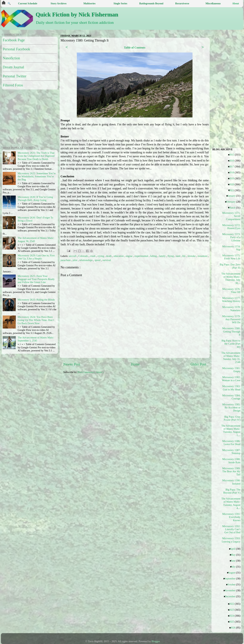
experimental (142, 256)
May (234, 555)
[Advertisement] (148, 405)
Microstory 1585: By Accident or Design (231, 408)
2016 (233, 161)
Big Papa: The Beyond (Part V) (232, 491)
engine (129, 256)
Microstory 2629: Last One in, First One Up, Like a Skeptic (36, 257)
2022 (233, 604)
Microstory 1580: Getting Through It (231, 331)
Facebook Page (14, 40)
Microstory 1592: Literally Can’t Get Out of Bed (231, 529)
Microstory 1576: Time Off (231, 291)
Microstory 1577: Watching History (231, 300)
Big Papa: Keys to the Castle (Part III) (231, 344)
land (178, 256)
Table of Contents (135, 48)
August (233, 573)
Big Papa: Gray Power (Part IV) (232, 418)
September (231, 579)
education (119, 256)
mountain (203, 256)
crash (93, 256)
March (233, 208)
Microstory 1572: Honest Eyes (231, 227)
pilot (75, 260)
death (109, 256)
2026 (234, 628)
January (233, 196)
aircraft (73, 256)
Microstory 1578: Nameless (231, 309)
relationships (86, 260)
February (232, 202)
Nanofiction (11, 58)
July (235, 567)
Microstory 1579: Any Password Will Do (231, 319)
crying (101, 256)
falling (154, 256)
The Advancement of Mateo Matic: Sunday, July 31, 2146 (231, 358)
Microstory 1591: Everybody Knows (231, 517)
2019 (233, 178)
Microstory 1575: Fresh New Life (231, 257)
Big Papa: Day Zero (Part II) (231, 266)
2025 (233, 622)
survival (107, 260)
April (234, 549)
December (231, 596)
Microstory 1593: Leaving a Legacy (231, 540)
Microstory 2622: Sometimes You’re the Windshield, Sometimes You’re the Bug (37, 177)
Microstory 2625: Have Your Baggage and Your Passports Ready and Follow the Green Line (36, 279)
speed (98, 260)
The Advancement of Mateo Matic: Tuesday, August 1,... (231, 430)
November (231, 590)
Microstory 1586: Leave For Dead (231, 443)
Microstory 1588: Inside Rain (231, 461)
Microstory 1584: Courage (231, 397)
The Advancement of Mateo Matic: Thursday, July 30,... (231, 278)
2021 (233, 190)
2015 (233, 155)
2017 (233, 167)
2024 (233, 616)
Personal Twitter (15, 76)
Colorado (83, 256)
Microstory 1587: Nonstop (231, 452)
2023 (233, 610)
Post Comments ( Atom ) (90, 372)
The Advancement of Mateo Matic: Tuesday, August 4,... (231, 503)
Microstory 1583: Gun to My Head (231, 388)
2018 (233, 172)
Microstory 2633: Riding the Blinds (36, 300)
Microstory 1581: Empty (231, 370)
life (184, 256)
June (234, 561)
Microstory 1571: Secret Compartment (231, 216)
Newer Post (72, 364)
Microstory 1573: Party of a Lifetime (231, 237)
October (233, 584)
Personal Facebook (16, 49)
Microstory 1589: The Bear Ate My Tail (231, 471)
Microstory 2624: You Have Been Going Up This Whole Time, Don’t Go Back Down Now (36, 320)
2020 (233, 184)
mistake (192, 256)
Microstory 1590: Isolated (231, 482)
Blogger (156, 641)
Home (135, 364)
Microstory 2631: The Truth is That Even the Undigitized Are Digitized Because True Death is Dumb (36, 156)
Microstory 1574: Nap (231, 248)
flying (171, 256)
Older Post (198, 364)
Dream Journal (13, 67)
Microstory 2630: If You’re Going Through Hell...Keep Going (35, 199)
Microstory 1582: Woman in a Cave (231, 379)
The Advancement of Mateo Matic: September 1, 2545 (36, 339)
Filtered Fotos (13, 85)
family (163, 256)
